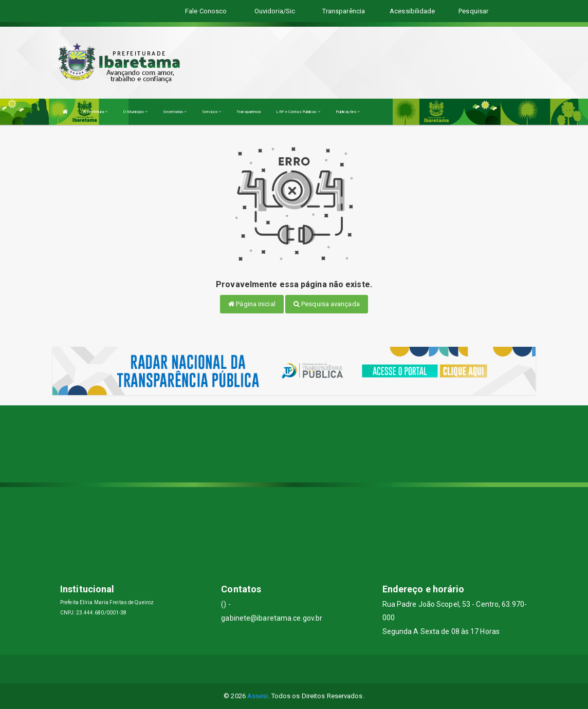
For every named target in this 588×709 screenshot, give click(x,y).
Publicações (348, 112)
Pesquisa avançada (327, 304)
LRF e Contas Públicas (298, 112)
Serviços (212, 112)
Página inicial (252, 304)
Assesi (258, 696)
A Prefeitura (95, 112)
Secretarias (175, 112)
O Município (135, 112)
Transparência (249, 112)
